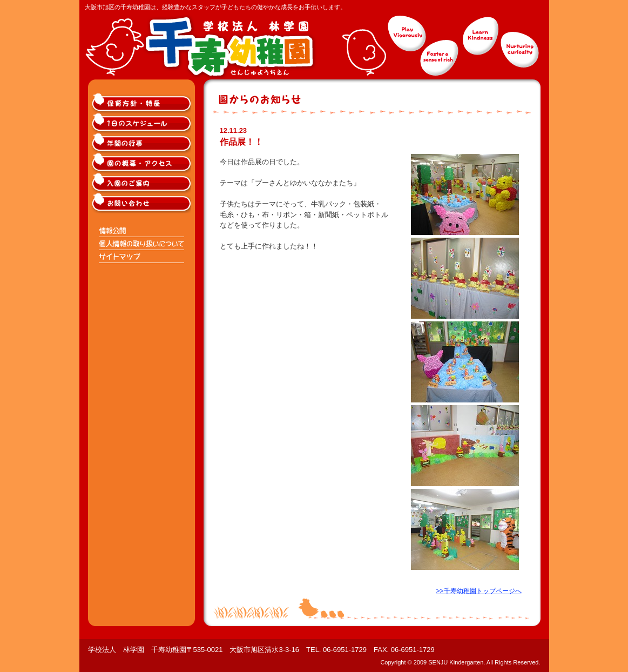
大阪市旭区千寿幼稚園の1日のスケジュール (142, 123)
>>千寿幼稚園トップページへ (478, 591)
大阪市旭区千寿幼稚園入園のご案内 (142, 183)
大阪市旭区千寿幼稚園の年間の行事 (142, 143)
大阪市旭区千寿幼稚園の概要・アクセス (142, 163)
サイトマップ (142, 257)
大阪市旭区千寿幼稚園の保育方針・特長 (142, 103)
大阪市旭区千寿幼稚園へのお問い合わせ (142, 203)
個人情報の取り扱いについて (142, 244)
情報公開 (142, 231)
